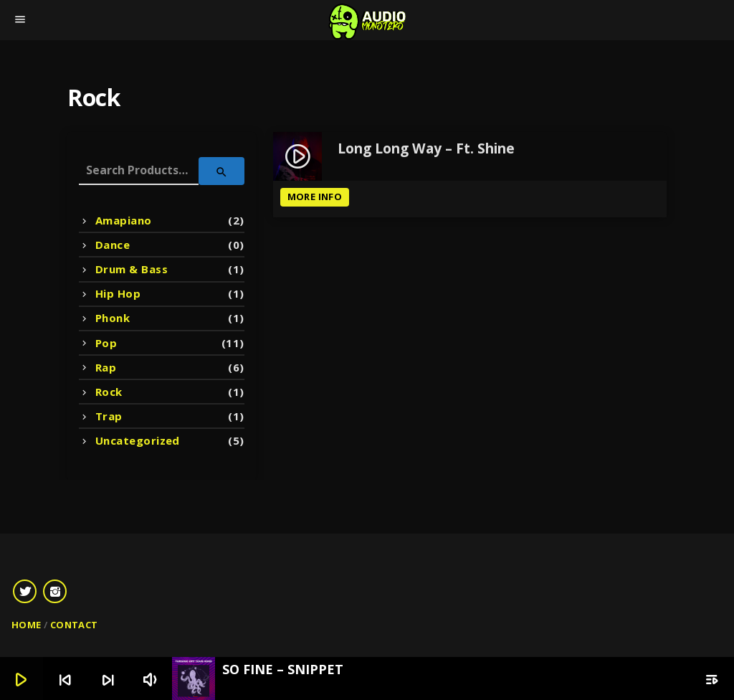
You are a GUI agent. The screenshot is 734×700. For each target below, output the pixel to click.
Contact (74, 625)
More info (315, 197)
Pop (106, 343)
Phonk (113, 318)
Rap (106, 367)
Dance (113, 245)
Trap (109, 416)
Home (27, 625)
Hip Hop (118, 293)
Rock (109, 392)
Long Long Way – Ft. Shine (426, 150)
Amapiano (124, 220)
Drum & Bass (132, 269)
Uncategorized (138, 440)
